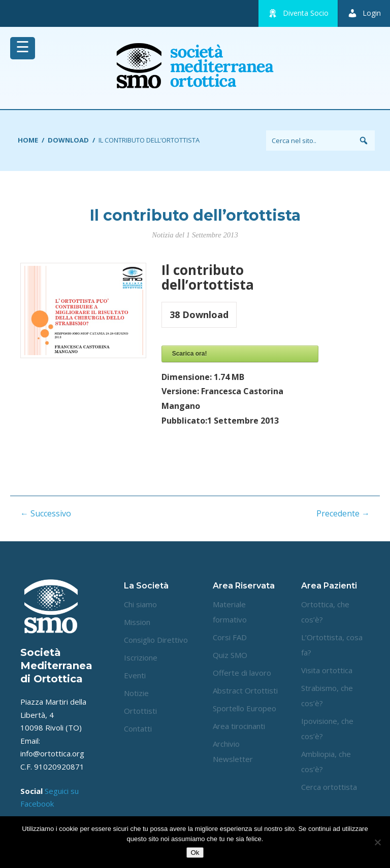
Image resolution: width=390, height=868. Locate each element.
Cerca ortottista (329, 787)
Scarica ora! (190, 354)
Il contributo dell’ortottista (195, 215)
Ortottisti (140, 711)
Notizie (136, 693)
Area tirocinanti (239, 726)
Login (364, 13)
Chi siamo (140, 604)
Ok (195, 853)
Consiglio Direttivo (156, 640)
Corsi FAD (230, 637)
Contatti (138, 728)
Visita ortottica (327, 670)
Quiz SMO (230, 655)
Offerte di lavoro (242, 673)
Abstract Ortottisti (245, 690)
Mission (137, 622)
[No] (377, 842)
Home (28, 140)
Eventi (135, 675)
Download (68, 140)
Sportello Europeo (245, 708)
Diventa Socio (298, 13)
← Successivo (46, 513)
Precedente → (343, 513)
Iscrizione (141, 657)
